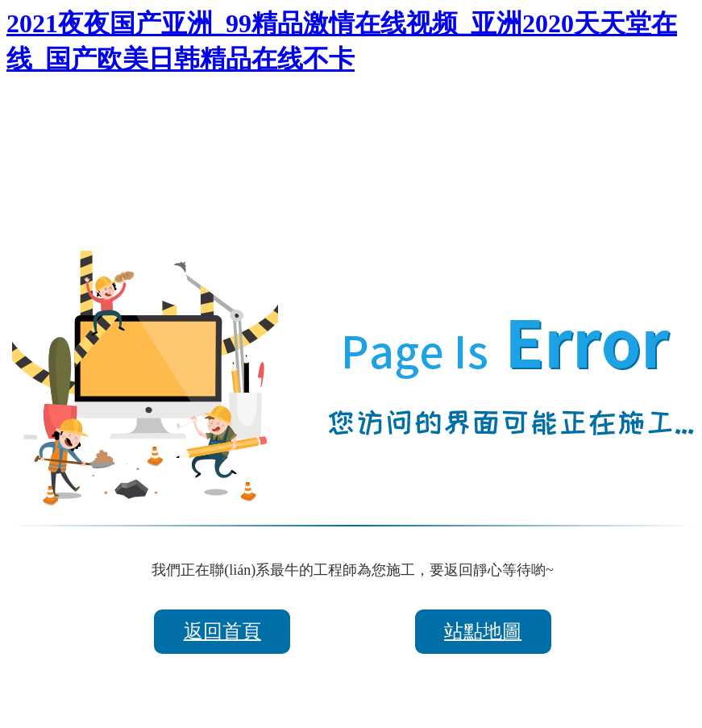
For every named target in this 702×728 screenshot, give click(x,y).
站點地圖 (483, 631)
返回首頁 (222, 631)
